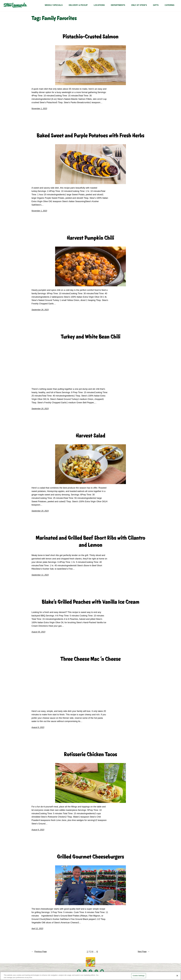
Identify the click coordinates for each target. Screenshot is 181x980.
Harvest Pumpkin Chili (90, 238)
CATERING (170, 5)
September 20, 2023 (40, 409)
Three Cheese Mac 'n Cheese (91, 659)
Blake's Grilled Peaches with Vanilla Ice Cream (91, 602)
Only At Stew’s (139, 5)
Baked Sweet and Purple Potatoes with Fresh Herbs (90, 135)
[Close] (177, 976)
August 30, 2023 (38, 632)
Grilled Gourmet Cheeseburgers (90, 857)
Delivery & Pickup (78, 5)
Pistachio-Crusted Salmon (91, 37)
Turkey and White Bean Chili (91, 337)
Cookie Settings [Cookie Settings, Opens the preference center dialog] (139, 976)
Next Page (144, 952)
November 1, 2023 (39, 109)
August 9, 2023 (38, 727)
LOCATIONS (99, 5)
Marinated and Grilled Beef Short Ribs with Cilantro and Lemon (90, 541)
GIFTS (156, 5)
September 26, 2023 (40, 310)
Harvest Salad (91, 436)
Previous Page (39, 952)
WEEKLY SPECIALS (54, 5)
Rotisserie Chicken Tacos (90, 754)
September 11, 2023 (40, 575)
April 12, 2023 (37, 929)
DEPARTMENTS (118, 5)
